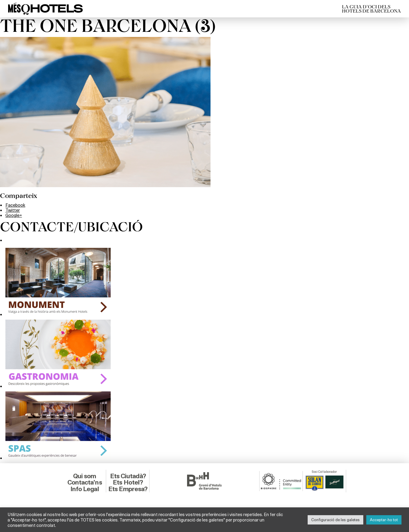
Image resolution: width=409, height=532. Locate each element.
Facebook (15, 205)
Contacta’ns (85, 482)
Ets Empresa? (128, 489)
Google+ (14, 215)
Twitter (13, 210)
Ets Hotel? (128, 482)
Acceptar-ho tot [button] (384, 520)
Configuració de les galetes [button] (335, 520)
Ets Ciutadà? (128, 476)
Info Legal (85, 489)
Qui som (85, 476)
